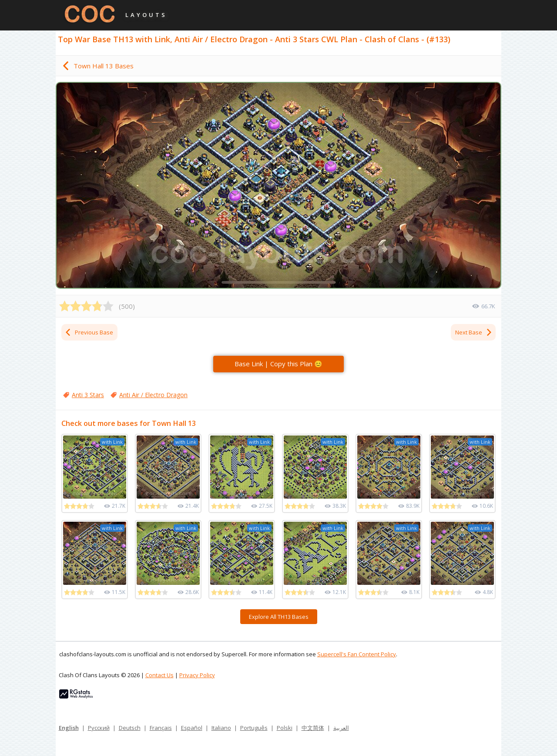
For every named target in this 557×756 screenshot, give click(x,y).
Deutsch (130, 728)
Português (254, 728)
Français (161, 728)
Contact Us (159, 675)
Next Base (474, 332)
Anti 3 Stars (88, 395)
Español (192, 728)
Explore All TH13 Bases (279, 617)
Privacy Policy (197, 675)
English (69, 728)
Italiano (221, 728)
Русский (99, 728)
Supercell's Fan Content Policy (357, 654)
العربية (341, 728)
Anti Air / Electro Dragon (153, 395)
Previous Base (89, 332)
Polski (285, 728)
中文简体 (313, 728)
